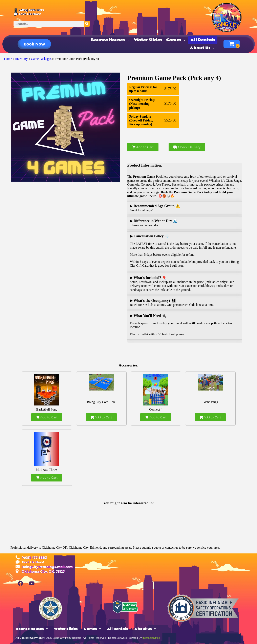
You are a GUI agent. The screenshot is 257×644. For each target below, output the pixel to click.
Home (8, 59)
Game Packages (41, 59)
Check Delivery (187, 147)
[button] (34, 44)
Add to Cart (143, 147)
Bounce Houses (110, 40)
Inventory (21, 59)
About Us (202, 48)
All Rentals (203, 40)
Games (176, 40)
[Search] (87, 24)
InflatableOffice (151, 638)
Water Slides (148, 40)
